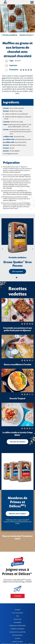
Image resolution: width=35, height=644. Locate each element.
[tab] (32, 3)
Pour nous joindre (17, 613)
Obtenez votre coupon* (18, 514)
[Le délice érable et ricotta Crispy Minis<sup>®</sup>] (17, 414)
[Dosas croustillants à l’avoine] (17, 346)
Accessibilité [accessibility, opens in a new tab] (15, 623)
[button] (2, 249)
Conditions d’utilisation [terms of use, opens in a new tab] (16, 629)
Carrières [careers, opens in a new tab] (14, 639)
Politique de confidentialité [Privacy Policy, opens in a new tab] (17, 626)
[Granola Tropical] (17, 380)
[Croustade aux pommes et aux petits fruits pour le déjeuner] (17, 310)
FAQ (17, 616)
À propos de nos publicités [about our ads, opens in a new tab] (17, 632)
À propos (17, 610)
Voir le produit (17, 271)
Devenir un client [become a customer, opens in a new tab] (15, 642)
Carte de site (18, 619)
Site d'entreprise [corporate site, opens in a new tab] (15, 636)
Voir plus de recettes (18, 442)
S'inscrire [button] (18, 596)
